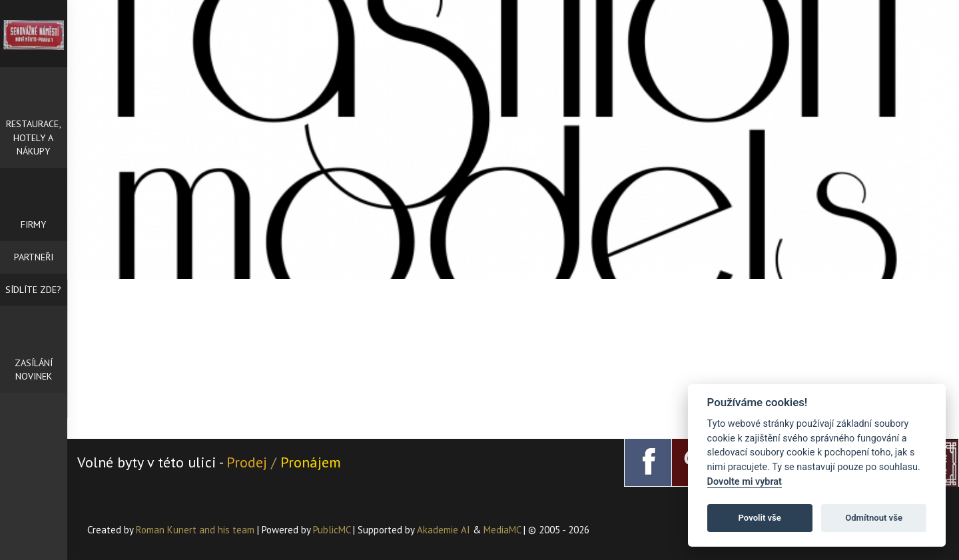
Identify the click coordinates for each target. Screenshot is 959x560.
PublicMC (332, 530)
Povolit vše (760, 518)
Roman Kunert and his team (196, 530)
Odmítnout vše (874, 518)
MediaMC (502, 530)
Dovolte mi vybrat (745, 482)
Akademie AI (444, 530)
